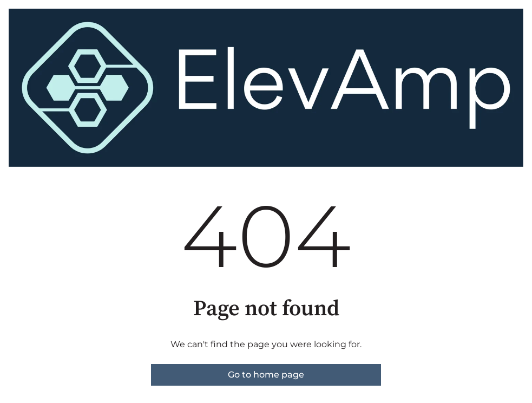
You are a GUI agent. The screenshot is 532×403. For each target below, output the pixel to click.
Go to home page (266, 375)
